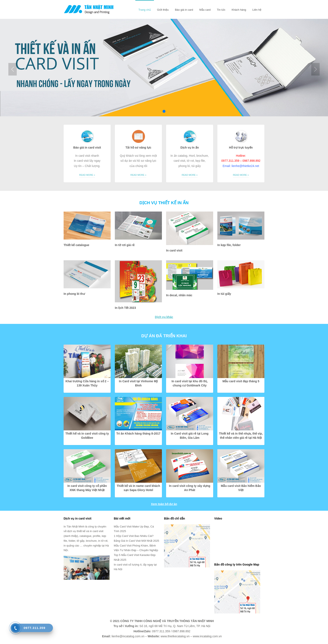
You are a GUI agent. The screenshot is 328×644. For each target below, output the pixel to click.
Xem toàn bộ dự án (164, 504)
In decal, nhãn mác (179, 295)
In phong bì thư (74, 294)
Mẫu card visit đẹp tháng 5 (241, 381)
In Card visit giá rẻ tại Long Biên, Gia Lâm (190, 436)
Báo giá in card (184, 10)
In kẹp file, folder (229, 245)
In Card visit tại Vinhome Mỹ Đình (138, 383)
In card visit (174, 250)
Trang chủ (145, 10)
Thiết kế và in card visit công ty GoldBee (87, 436)
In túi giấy (224, 294)
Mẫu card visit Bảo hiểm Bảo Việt (241, 488)
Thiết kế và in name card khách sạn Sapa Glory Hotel (138, 488)
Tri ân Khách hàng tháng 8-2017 (138, 434)
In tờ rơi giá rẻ (125, 245)
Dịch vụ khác (164, 317)
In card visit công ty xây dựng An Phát (190, 488)
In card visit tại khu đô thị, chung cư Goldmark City (190, 383)
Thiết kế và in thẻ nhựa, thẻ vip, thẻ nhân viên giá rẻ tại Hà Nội (241, 436)
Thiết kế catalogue (76, 245)
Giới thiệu (163, 10)
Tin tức (221, 10)
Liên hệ (257, 10)
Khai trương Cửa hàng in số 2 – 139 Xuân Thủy (87, 383)
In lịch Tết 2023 (125, 308)
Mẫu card (205, 10)
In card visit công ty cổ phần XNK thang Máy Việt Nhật (87, 488)
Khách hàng (239, 10)
